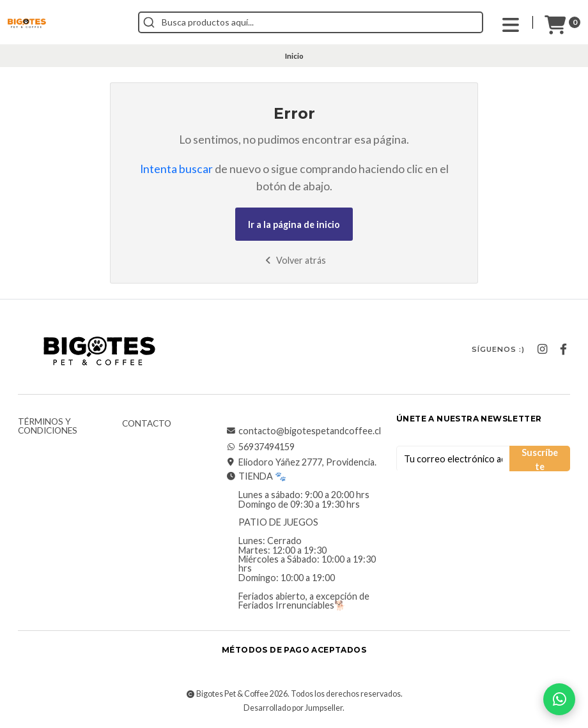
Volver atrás (294, 260)
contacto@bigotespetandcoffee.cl (303, 431)
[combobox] (311, 22)
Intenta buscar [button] (176, 169)
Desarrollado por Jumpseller (293, 708)
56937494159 (260, 447)
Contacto (147, 424)
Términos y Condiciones (48, 426)
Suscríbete (540, 459)
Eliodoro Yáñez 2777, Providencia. (301, 462)
